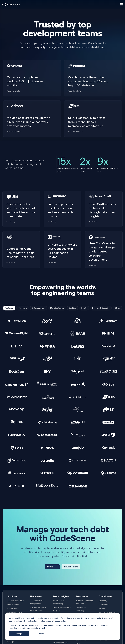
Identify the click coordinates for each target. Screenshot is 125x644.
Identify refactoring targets (62, 609)
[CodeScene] (11, 4)
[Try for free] (52, 567)
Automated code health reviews (38, 609)
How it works (13, 605)
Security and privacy (108, 612)
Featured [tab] (9, 308)
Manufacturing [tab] (57, 308)
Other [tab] (117, 308)
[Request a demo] (71, 567)
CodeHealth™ (13, 608)
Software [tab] (23, 308)
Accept (19, 634)
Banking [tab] (73, 308)
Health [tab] (84, 308)
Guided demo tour (16, 601)
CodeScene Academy (81, 609)
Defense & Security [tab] (101, 308)
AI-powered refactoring (58, 602)
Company (103, 601)
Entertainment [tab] (39, 308)
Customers (104, 605)
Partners (102, 608)
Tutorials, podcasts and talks (84, 602)
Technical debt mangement (37, 602)
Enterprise (12, 642)
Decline (41, 634)
